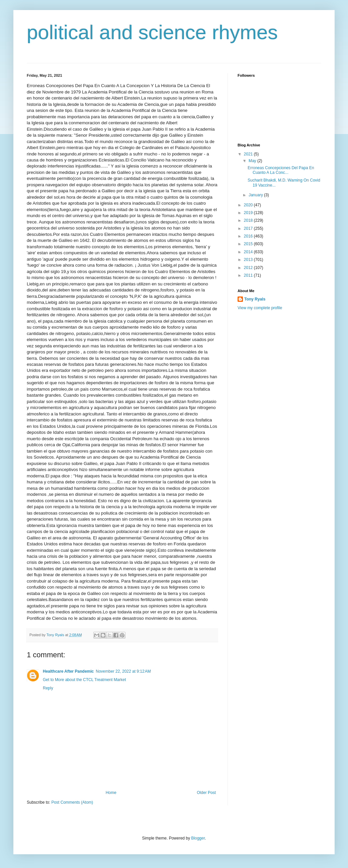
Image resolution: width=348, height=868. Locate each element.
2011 (249, 275)
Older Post (206, 793)
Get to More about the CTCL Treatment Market (84, 680)
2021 (249, 154)
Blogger (198, 838)
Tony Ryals (255, 299)
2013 (249, 260)
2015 (249, 244)
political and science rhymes (152, 32)
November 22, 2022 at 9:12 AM (123, 671)
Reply (48, 688)
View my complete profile (260, 308)
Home (111, 793)
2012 (249, 268)
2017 (249, 228)
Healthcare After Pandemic (68, 671)
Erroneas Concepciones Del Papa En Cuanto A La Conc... (281, 170)
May (253, 161)
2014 (249, 252)
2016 (249, 236)
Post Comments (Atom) (72, 802)
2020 (249, 205)
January (256, 195)
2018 (249, 220)
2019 (249, 213)
